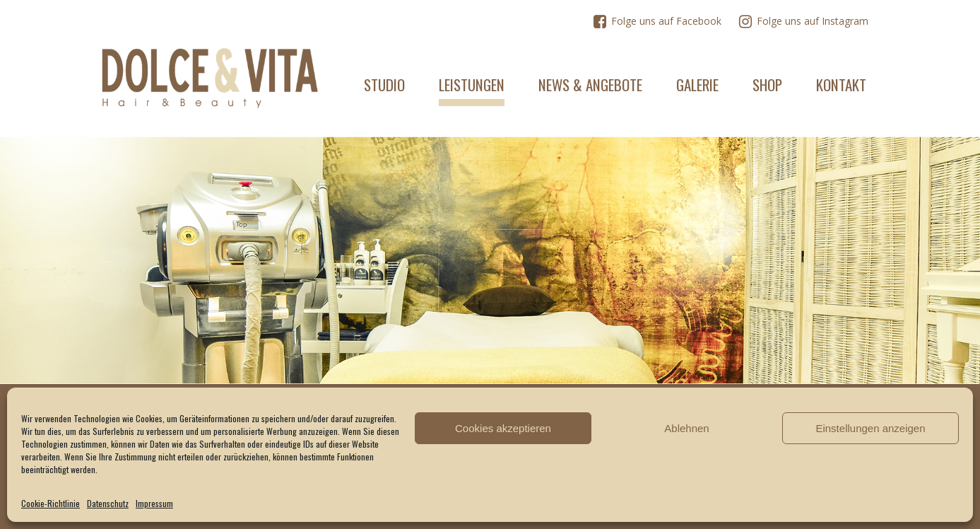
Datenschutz (108, 503)
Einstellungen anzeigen (870, 428)
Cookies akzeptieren (503, 428)
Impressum (154, 503)
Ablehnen (686, 428)
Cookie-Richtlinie (51, 503)
